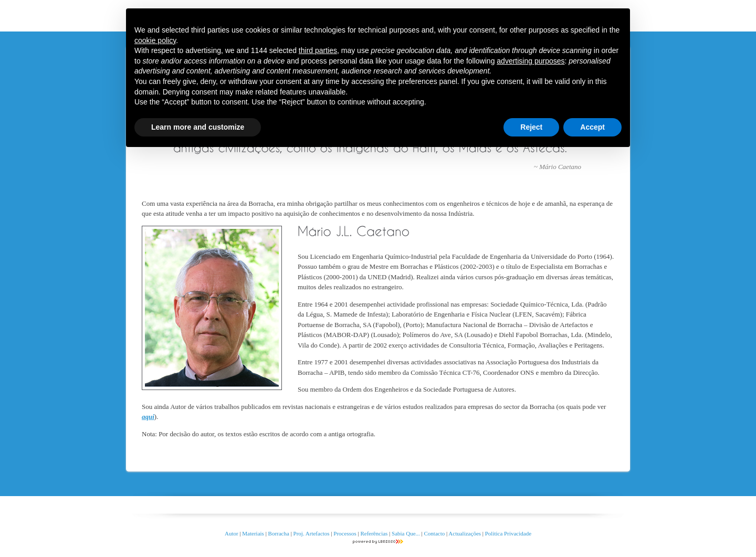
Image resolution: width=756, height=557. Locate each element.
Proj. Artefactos (312, 533)
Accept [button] (592, 127)
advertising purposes (531, 61)
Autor (232, 533)
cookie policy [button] (155, 40)
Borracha (279, 533)
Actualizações (465, 533)
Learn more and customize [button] (198, 127)
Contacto (435, 533)
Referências (374, 533)
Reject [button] (531, 127)
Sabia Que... (406, 533)
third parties (318, 50)
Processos (345, 533)
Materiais (253, 533)
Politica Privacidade (508, 533)
